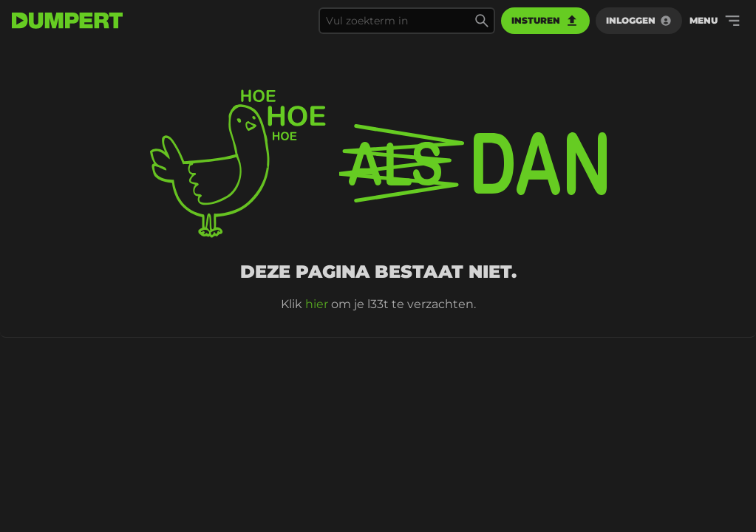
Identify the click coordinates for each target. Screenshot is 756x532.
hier (317, 304)
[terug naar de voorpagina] (67, 21)
